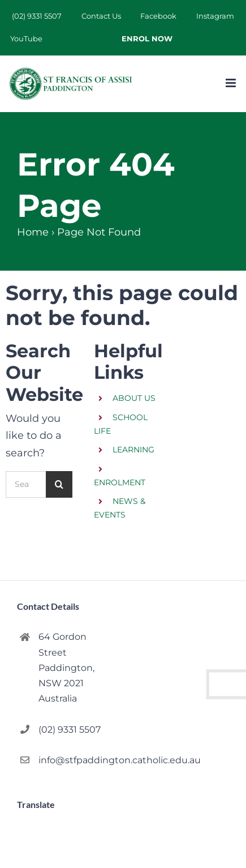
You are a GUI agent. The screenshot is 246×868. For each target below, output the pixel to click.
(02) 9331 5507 (70, 730)
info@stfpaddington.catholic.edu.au (76, 760)
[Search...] (26, 484)
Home (33, 232)
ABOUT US (134, 398)
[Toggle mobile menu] (232, 83)
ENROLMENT (120, 482)
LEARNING (133, 450)
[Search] (59, 484)
